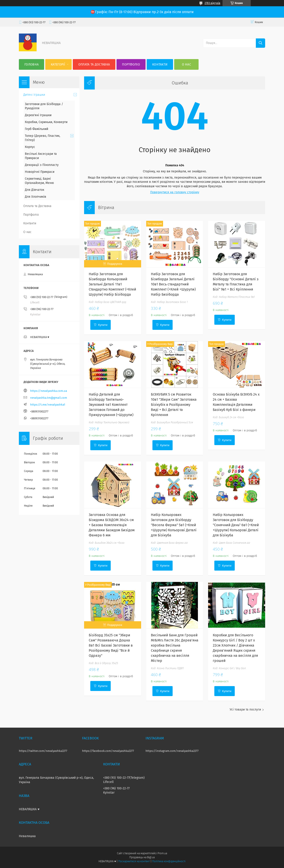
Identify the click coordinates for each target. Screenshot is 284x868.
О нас (187, 65)
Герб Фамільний (36, 129)
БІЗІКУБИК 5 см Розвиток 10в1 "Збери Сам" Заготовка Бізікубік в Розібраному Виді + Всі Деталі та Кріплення (174, 405)
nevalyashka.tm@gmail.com (49, 398)
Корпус (30, 147)
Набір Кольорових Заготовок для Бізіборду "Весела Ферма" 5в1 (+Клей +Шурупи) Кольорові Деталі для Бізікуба (174, 525)
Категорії (58, 65)
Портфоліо (131, 65)
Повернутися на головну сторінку (175, 192)
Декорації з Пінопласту (42, 165)
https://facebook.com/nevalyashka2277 (108, 751)
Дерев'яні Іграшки (38, 115)
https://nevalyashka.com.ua (49, 391)
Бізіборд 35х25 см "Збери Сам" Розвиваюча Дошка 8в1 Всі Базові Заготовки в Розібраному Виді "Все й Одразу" (111, 645)
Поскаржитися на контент (134, 861)
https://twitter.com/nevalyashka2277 (43, 751)
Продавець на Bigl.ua (142, 857)
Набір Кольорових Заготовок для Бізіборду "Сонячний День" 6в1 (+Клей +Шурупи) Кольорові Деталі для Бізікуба (236, 525)
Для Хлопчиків (35, 197)
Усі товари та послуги (245, 710)
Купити (103, 325)
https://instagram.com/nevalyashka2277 (172, 751)
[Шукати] (260, 43)
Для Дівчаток (35, 190)
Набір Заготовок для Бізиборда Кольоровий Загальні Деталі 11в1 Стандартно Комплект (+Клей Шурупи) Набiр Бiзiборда (112, 284)
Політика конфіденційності (169, 861)
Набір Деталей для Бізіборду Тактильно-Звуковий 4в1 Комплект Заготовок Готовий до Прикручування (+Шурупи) (111, 405)
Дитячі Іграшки (34, 95)
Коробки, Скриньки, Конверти (46, 122)
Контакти (160, 65)
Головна (32, 65)
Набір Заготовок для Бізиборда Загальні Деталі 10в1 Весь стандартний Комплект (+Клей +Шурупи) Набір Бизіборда (173, 284)
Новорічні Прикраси (40, 172)
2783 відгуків (212, 3)
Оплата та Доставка (94, 65)
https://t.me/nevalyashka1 (48, 405)
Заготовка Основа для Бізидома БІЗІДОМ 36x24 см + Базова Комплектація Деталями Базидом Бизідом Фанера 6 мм (112, 525)
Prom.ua (162, 853)
